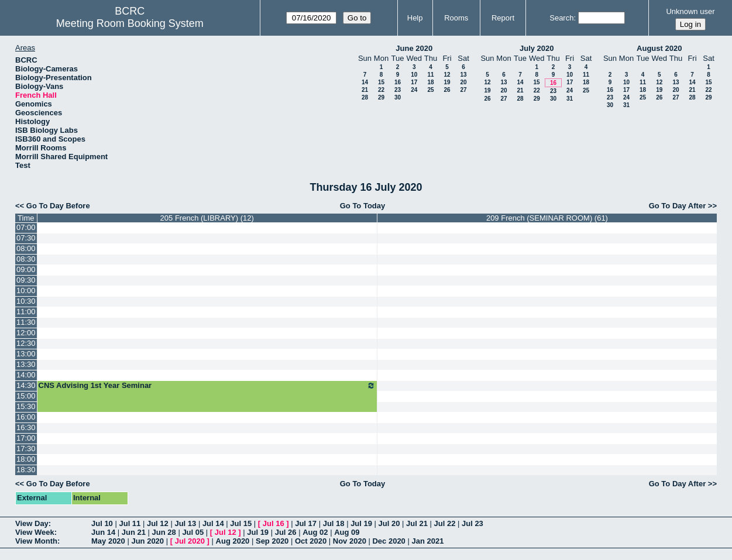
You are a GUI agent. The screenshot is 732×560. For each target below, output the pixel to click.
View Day (32, 523)
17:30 (26, 449)
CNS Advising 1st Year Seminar (207, 386)
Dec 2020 (389, 541)
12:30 (26, 343)
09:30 (26, 280)
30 (398, 97)
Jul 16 (274, 523)
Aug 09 (347, 532)
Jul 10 (102, 523)
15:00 (26, 396)
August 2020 (659, 48)
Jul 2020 (190, 541)
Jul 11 (130, 523)
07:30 (26, 238)
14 (365, 82)
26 (447, 90)
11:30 (26, 322)
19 (447, 82)
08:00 (26, 248)
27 (463, 90)
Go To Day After (678, 206)
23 (398, 90)
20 (463, 82)
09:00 (26, 269)
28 (365, 97)
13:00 (26, 354)
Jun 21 (134, 532)
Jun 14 (103, 532)
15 (381, 82)
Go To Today (363, 206)
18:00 (26, 459)
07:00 (26, 227)
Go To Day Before (58, 206)
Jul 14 (213, 523)
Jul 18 (334, 523)
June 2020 (414, 48)
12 (447, 75)
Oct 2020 (311, 541)
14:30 (26, 385)
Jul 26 (286, 532)
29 (381, 97)
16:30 (26, 427)
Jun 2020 (147, 541)
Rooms (456, 18)
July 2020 (537, 48)
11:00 (26, 312)
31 (570, 99)
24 (414, 90)
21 (365, 90)
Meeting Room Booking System (130, 23)
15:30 (26, 406)
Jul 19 (361, 523)
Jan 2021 (427, 541)
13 (463, 75)
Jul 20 (389, 523)
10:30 (26, 301)
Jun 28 (164, 532)
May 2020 (108, 541)
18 (430, 82)
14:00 (26, 375)
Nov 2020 (350, 541)
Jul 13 (185, 523)
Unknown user (690, 11)
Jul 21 (417, 523)
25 (430, 90)
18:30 (26, 470)
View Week (35, 532)
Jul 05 (193, 532)
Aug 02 (315, 532)
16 (398, 82)
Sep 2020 (272, 541)
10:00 (26, 291)
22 (381, 90)
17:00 (26, 438)
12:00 (26, 333)
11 (430, 75)
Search (561, 18)
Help (415, 18)
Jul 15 (241, 523)
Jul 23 (472, 523)
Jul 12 (158, 523)
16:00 (26, 417)
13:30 (26, 364)
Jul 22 (445, 523)
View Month (36, 541)
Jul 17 (306, 523)
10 (414, 75)
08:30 (26, 259)
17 (414, 82)
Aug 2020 (233, 541)
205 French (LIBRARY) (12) (207, 218)
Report (503, 18)
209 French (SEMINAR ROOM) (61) (547, 218)
